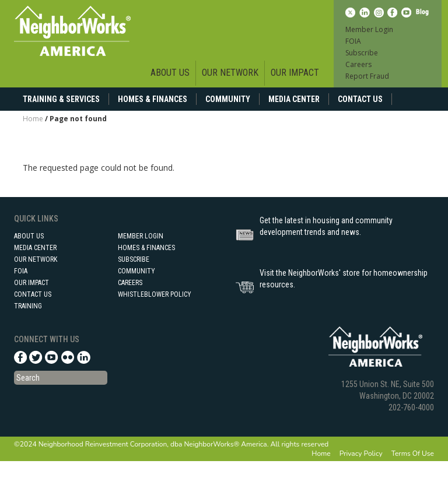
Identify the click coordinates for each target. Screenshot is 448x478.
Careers (358, 64)
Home (33, 119)
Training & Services (61, 99)
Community (228, 99)
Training (28, 306)
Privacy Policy (361, 454)
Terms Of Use (413, 454)
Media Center (294, 99)
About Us (170, 73)
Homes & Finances (153, 99)
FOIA (353, 41)
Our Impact (295, 73)
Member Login (369, 29)
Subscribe (362, 53)
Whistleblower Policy (155, 294)
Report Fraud (367, 76)
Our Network (230, 73)
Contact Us (360, 99)
